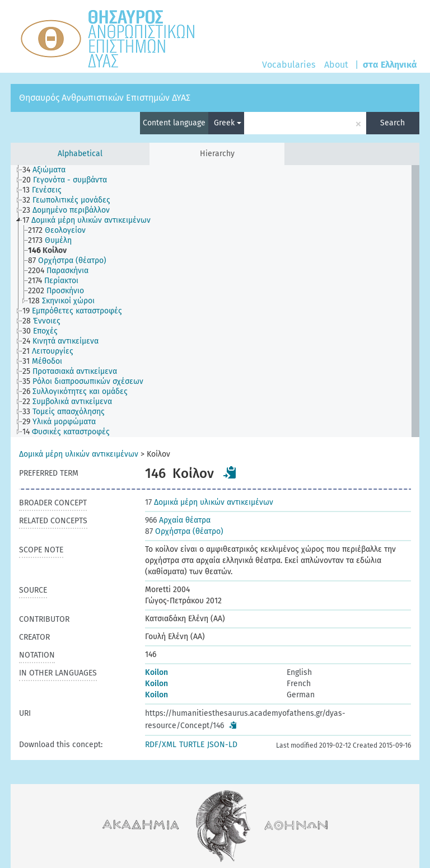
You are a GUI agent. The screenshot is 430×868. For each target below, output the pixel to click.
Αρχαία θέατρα (178, 520)
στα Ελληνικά (390, 65)
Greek (228, 123)
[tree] (215, 301)
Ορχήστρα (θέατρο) (184, 531)
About (336, 65)
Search (392, 123)
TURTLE (192, 745)
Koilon (156, 672)
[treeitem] (49, 170)
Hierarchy (217, 154)
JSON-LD (222, 745)
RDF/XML (161, 745)
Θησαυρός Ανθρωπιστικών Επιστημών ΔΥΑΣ (105, 98)
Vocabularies (289, 65)
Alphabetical (80, 154)
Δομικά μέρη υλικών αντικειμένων (79, 454)
